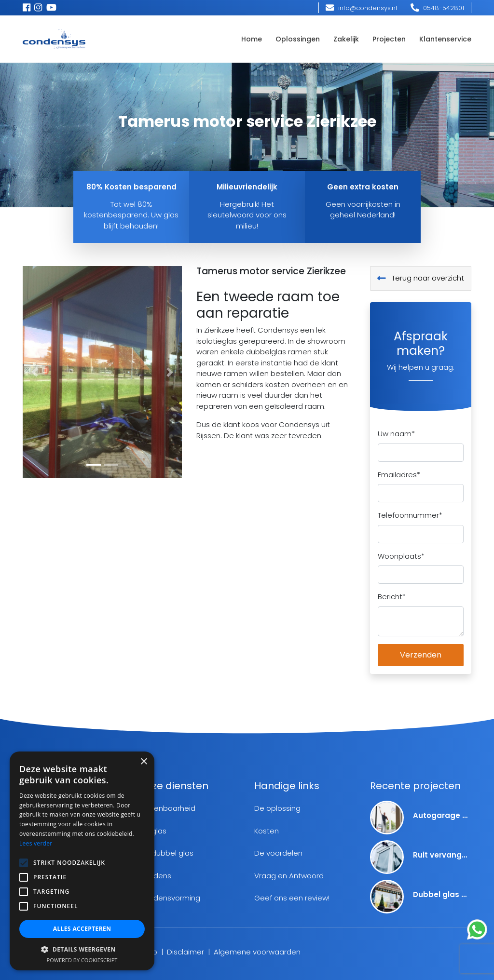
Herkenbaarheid (167, 808)
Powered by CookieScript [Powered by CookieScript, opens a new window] (82, 960)
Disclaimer (185, 952)
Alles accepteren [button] (82, 929)
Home (252, 39)
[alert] (82, 861)
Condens (155, 876)
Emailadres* (399, 475)
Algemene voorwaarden (257, 952)
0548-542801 (437, 8)
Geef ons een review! (292, 898)
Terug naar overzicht (421, 278)
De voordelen (278, 853)
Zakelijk (346, 39)
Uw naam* (396, 434)
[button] (35, 372)
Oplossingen (298, 39)
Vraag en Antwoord (289, 876)
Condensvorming (169, 898)
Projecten (389, 39)
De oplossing (277, 808)
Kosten (267, 831)
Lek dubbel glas (166, 853)
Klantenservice (445, 39)
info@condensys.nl (361, 8)
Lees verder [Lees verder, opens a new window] (36, 843)
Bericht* (392, 597)
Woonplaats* (401, 556)
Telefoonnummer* (410, 515)
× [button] (144, 762)
